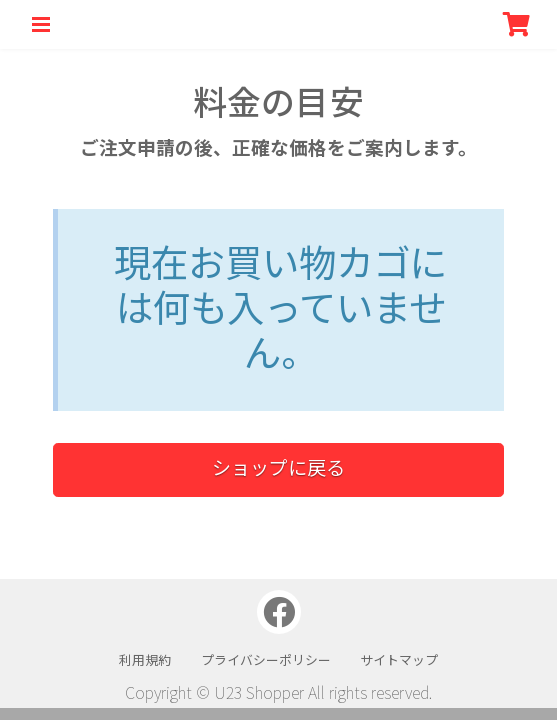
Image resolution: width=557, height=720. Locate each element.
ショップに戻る (278, 466)
